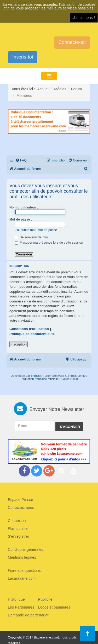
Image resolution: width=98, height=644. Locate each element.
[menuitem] (21, 161)
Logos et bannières (54, 607)
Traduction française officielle (39, 379)
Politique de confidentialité (32, 334)
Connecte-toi (72, 42)
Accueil (44, 89)
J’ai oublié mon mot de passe (36, 230)
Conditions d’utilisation (29, 329)
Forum (76, 89)
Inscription (19, 344)
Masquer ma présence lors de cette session (49, 243)
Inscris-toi (23, 57)
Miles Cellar (70, 379)
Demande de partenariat (28, 615)
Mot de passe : (21, 219)
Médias (60, 89)
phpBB (35, 376)
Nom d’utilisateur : (24, 207)
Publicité (45, 599)
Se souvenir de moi (31, 237)
